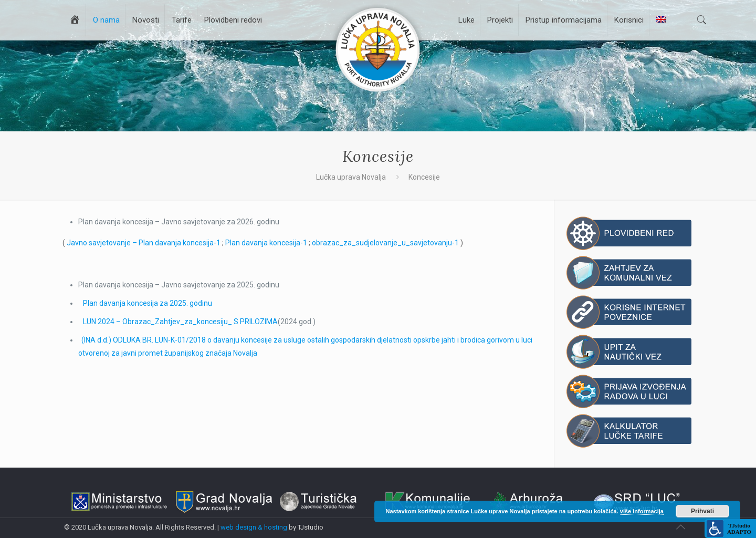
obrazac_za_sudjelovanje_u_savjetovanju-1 (385, 243)
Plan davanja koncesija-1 (266, 243)
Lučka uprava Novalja (351, 177)
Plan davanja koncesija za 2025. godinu (148, 303)
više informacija (642, 511)
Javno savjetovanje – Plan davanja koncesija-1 (144, 243)
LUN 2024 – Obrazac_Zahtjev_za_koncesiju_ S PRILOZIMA (180, 322)
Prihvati (702, 511)
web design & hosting (254, 527)
